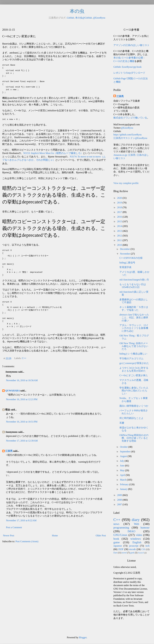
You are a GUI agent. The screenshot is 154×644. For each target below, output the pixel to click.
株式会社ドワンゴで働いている (130, 118)
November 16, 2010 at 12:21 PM (22, 399)
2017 (120, 212)
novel (124, 553)
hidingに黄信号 (127, 263)
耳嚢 (122, 423)
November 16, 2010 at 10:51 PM (22, 422)
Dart (115, 553)
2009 (120, 495)
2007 (120, 504)
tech (147, 546)
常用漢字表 (125, 267)
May (122, 470)
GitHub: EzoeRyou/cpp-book (127, 67)
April (123, 475)
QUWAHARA (12, 391)
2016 (120, 217)
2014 (120, 226)
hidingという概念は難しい (133, 354)
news (116, 524)
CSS (143, 549)
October (124, 447)
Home (55, 536)
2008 (120, 500)
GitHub (70, 18)
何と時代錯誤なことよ (131, 418)
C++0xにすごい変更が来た (134, 375)
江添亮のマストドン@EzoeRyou (130, 138)
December (125, 249)
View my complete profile (126, 183)
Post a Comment (14, 527)
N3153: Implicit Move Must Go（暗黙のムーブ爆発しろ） (53, 153)
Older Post (101, 536)
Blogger (83, 637)
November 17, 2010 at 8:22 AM (21, 520)
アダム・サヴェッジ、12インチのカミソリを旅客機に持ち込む (134, 328)
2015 (120, 221)
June (122, 466)
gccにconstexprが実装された (134, 363)
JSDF (121, 549)
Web (136, 524)
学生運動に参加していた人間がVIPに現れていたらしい (134, 391)
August (124, 456)
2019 (120, 203)
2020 (120, 198)
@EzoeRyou (99, 18)
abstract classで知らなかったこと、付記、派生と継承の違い (134, 317)
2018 (120, 207)
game (117, 542)
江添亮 (9, 451)
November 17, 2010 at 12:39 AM (22, 441)
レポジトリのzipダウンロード (129, 73)
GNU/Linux (120, 535)
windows (136, 539)
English (137, 542)
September (125, 452)
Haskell (141, 553)
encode (132, 549)
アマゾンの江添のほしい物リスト (131, 45)
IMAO (131, 531)
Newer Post (9, 536)
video (139, 535)
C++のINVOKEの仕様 (131, 258)
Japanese (118, 546)
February (125, 484)
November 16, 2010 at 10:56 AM (22, 380)
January (124, 489)
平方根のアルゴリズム (131, 358)
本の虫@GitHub (84, 18)
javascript (134, 546)
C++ (24, 358)
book (116, 539)
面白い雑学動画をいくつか (134, 406)
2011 (120, 240)
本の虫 (77, 11)
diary (136, 520)
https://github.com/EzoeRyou (127, 135)
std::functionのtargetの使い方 (134, 280)
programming (121, 528)
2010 (120, 245)
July (122, 461)
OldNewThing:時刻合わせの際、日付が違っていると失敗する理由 (134, 438)
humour (145, 528)
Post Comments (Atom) (27, 541)
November (125, 254)
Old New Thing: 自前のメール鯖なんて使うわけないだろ (134, 346)
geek (132, 553)
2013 (120, 231)
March (123, 480)
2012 (120, 236)
